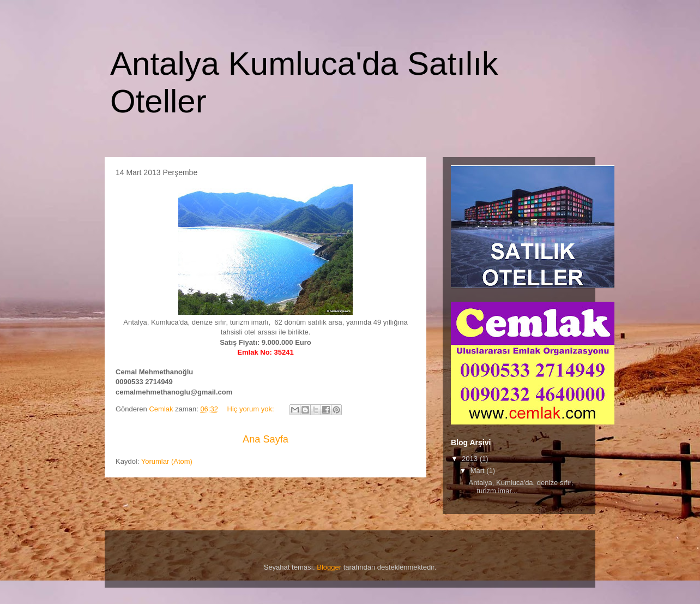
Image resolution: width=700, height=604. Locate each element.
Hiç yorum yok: (252, 409)
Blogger (329, 567)
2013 (471, 459)
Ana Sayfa (265, 439)
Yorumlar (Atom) (167, 461)
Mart (479, 471)
